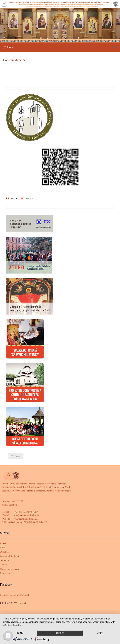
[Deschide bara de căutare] (115, 47)
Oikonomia (5, 560)
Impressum (5, 573)
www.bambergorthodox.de (26, 519)
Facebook (16, 456)
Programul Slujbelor (10, 556)
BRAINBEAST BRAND (35, 522)
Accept (60, 633)
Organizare (5, 552)
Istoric (3, 547)
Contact (4, 565)
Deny (20, 633)
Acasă (3, 543)
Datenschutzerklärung (10, 569)
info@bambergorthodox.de (26, 515)
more (100, 633)
